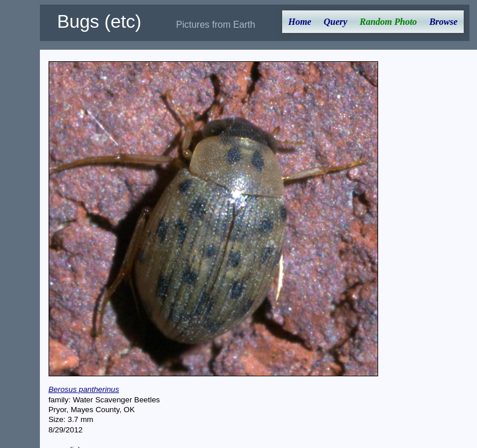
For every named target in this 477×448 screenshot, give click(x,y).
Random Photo (388, 22)
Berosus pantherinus (84, 389)
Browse (443, 22)
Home (299, 22)
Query (336, 22)
